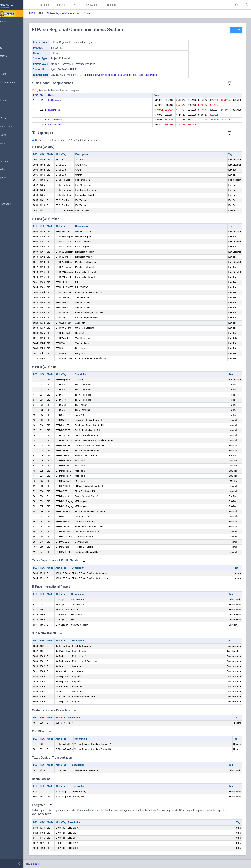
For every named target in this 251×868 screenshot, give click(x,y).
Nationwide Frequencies (18, 82)
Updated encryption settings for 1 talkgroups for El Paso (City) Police (141, 75)
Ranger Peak (75, 110)
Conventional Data (15, 161)
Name (72, 95)
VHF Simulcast (76, 120)
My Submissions (14, 56)
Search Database (14, 100)
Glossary (9, 196)
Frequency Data (13, 118)
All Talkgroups (78, 140)
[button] (237, 5)
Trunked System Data (16, 127)
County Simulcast (77, 125)
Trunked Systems (14, 169)
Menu (236, 30)
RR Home (64, 5)
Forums (82, 5)
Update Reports (13, 178)
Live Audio (113, 5)
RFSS (56, 95)
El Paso (75, 53)
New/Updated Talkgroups (105, 140)
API (7, 212)
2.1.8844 (56, 864)
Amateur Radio (13, 143)
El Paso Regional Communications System (90, 13)
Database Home (13, 22)
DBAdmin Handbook (16, 204)
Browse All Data (13, 74)
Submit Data (11, 48)
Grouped (60, 140)
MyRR (8, 30)
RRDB (53, 13)
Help (7, 221)
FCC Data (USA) (13, 135)
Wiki (96, 5)
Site (62, 95)
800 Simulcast (75, 100)
